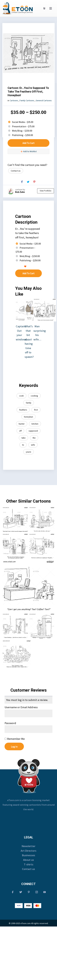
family (29, 403)
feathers (23, 410)
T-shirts (29, 864)
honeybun (28, 417)
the (34, 438)
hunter (22, 424)
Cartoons (14, 100)
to (23, 445)
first (36, 410)
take (23, 438)
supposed (33, 431)
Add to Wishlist (29, 151)
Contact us (16, 171)
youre (28, 452)
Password (10, 723)
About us (28, 860)
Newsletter (29, 846)
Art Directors (28, 851)
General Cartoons (44, 100)
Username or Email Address (21, 707)
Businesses (29, 855)
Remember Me (15, 739)
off (20, 431)
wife (33, 445)
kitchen (35, 424)
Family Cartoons (27, 100)
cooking (34, 396)
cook (21, 396)
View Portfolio (46, 191)
